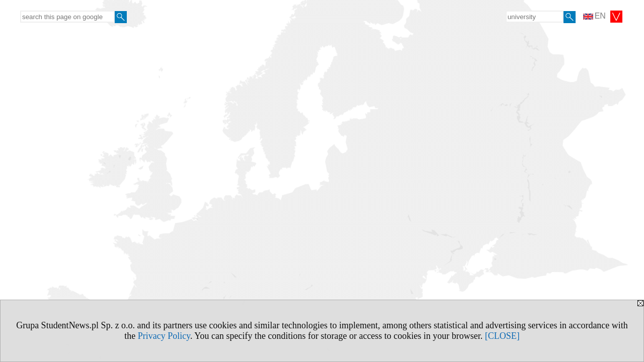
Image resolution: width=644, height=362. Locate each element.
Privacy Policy (164, 336)
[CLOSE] (502, 336)
